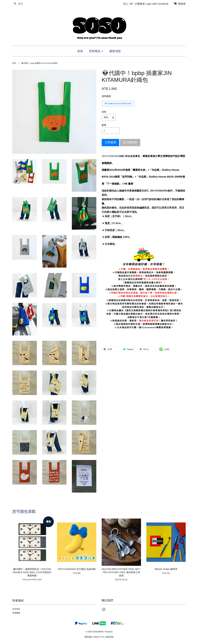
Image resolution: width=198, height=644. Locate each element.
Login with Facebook (157, 4)
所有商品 (96, 51)
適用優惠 (106, 96)
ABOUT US (99, 637)
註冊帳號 (140, 4)
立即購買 (110, 142)
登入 (126, 4)
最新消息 (115, 51)
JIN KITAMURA (110, 156)
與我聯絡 (16, 613)
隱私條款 (88, 637)
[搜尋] (23, 4)
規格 (104, 112)
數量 (104, 125)
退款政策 (110, 637)
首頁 (80, 51)
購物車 (182, 4)
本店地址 (16, 609)
